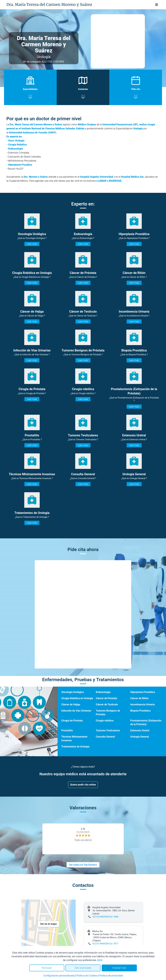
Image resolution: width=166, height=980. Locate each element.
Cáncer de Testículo (107, 704)
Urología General (140, 737)
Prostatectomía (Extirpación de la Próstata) (146, 722)
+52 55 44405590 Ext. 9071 (105, 944)
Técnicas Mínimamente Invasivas (74, 739)
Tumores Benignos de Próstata (108, 713)
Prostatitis (67, 730)
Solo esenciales (83, 968)
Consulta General (105, 737)
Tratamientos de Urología (75, 747)
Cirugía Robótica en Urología (77, 698)
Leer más (32, 244)
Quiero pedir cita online (83, 785)
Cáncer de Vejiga (71, 704)
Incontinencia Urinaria (143, 704)
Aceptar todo (119, 968)
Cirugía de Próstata (72, 721)
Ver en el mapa (48, 924)
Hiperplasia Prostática (143, 692)
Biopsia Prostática (140, 711)
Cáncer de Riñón (139, 698)
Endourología (103, 692)
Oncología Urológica (72, 692)
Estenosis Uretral (140, 730)
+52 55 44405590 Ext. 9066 (105, 917)
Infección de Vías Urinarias (76, 711)
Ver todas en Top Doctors (83, 865)
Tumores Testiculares (108, 730)
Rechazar (47, 968)
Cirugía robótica (105, 721)
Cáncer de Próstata (107, 698)
